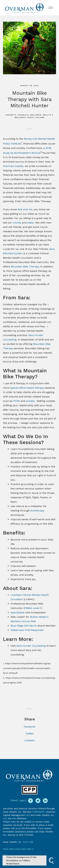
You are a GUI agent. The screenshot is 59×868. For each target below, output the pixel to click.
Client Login (18, 800)
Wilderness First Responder (27, 630)
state (30, 223)
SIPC (42, 812)
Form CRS (28, 842)
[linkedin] (45, 801)
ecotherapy (37, 511)
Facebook (29, 727)
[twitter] (38, 801)
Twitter (30, 734)
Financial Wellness (30, 115)
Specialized (17, 612)
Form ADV (8, 849)
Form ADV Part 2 (24, 849)
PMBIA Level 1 (33, 608)
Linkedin (30, 740)
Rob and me (25, 209)
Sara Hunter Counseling (31, 646)
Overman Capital (13, 166)
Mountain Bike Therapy (25, 267)
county (17, 223)
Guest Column (36, 117)
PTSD (17, 401)
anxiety (30, 401)
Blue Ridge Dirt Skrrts (24, 626)
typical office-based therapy (27, 388)
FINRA (35, 812)
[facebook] (31, 801)
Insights (11, 115)
